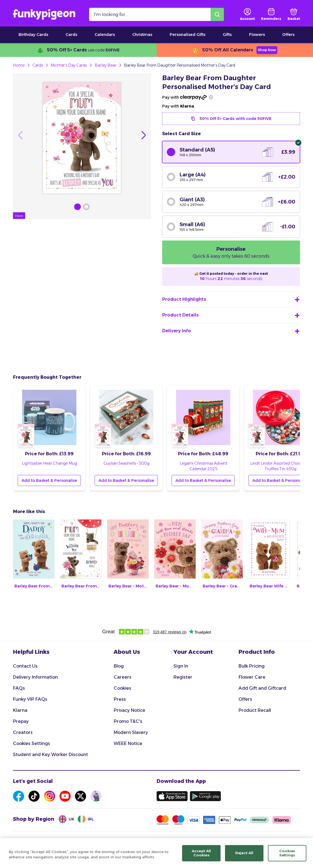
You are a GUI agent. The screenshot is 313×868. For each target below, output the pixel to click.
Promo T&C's (128, 721)
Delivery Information (35, 677)
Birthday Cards (33, 35)
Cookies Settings (32, 743)
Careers (123, 677)
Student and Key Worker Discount (51, 755)
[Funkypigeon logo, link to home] (44, 14)
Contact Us (25, 666)
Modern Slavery (131, 732)
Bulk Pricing (252, 666)
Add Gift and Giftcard (262, 688)
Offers (288, 35)
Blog (119, 666)
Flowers (257, 35)
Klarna (20, 710)
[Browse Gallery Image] (77, 207)
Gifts (227, 35)
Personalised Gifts (187, 35)
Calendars (105, 35)
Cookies (122, 688)
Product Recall (255, 710)
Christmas (142, 35)
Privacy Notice (130, 710)
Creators (23, 732)
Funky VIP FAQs (30, 699)
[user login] (247, 14)
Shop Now (267, 50)
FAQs (19, 688)
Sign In (181, 666)
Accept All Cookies (201, 857)
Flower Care (252, 677)
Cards (71, 35)
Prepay (21, 721)
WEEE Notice (128, 743)
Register (183, 677)
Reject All (244, 857)
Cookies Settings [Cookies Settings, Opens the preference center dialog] (287, 857)
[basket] (294, 14)
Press (120, 699)
